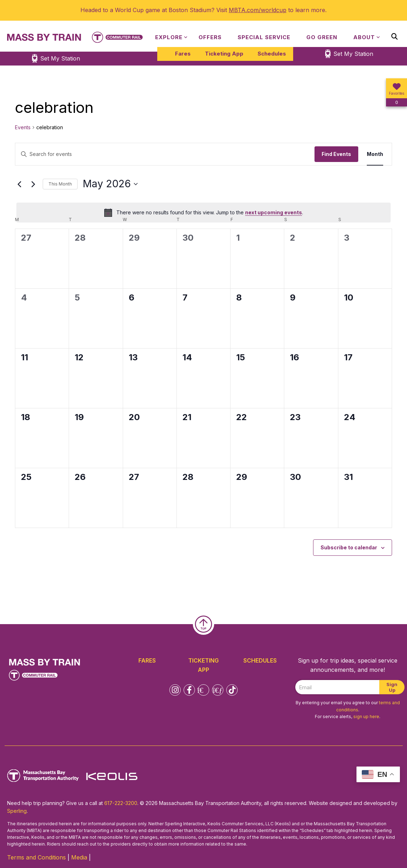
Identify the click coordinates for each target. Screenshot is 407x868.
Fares (183, 54)
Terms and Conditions (36, 857)
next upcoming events (274, 212)
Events (23, 127)
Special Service (264, 37)
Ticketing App (224, 54)
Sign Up (392, 687)
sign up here (366, 717)
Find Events (336, 154)
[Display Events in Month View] (375, 154)
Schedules (272, 54)
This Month (60, 184)
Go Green (322, 37)
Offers (210, 37)
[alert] (203, 213)
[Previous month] (19, 184)
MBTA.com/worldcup (258, 10)
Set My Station (353, 54)
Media (79, 857)
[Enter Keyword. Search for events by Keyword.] (165, 154)
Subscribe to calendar (349, 547)
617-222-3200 (121, 803)
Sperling (17, 811)
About (364, 37)
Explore (169, 37)
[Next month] (33, 184)
